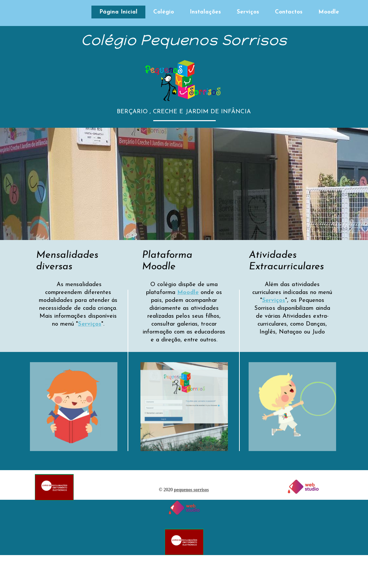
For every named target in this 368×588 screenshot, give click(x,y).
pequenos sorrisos (191, 490)
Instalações (205, 12)
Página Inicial (118, 12)
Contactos (289, 12)
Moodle (329, 12)
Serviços (248, 12)
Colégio (164, 12)
